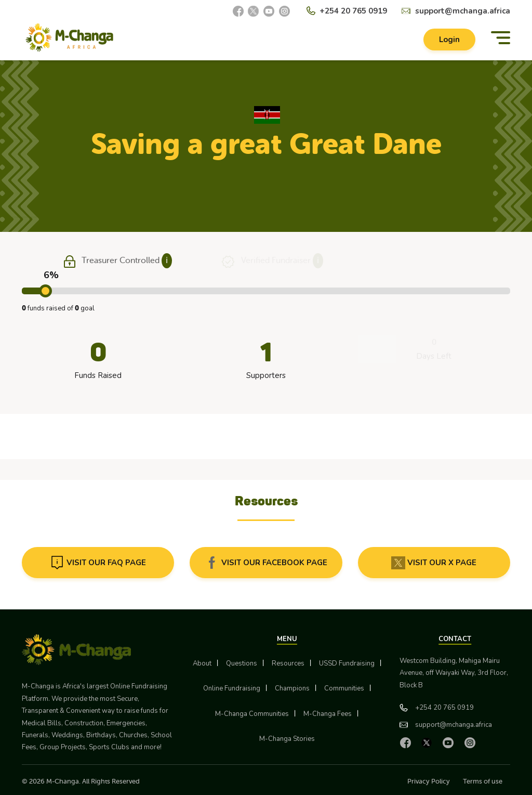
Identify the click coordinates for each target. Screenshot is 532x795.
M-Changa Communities (252, 714)
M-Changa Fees (328, 714)
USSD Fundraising (347, 663)
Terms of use (483, 781)
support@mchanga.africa (463, 11)
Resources (288, 663)
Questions (242, 663)
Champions (292, 688)
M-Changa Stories (287, 739)
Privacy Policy (429, 781)
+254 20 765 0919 (353, 11)
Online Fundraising (232, 688)
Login (449, 40)
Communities (344, 688)
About (202, 663)
